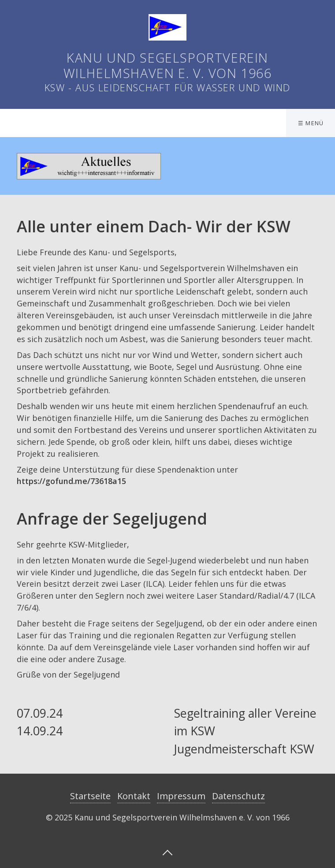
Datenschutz (238, 796)
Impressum (181, 796)
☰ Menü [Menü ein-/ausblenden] (311, 123)
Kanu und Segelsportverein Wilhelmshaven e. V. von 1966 (168, 65)
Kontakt (134, 796)
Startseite (90, 796)
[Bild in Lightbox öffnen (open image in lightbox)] (89, 166)
